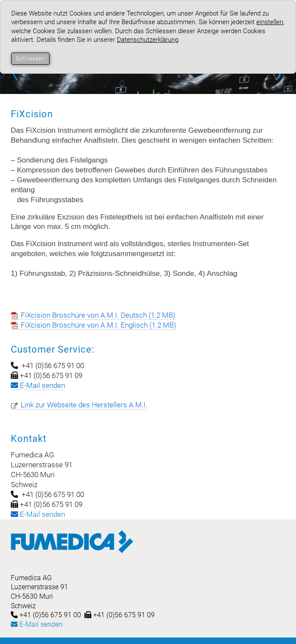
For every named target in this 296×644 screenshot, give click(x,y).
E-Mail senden (37, 624)
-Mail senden (38, 514)
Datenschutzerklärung (148, 40)
